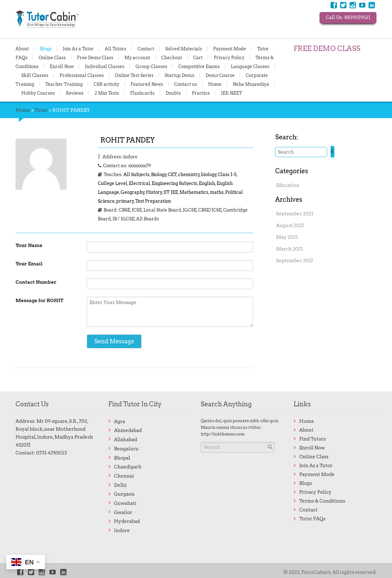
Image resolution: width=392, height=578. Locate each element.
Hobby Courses (38, 93)
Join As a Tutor (78, 48)
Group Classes (151, 66)
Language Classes (250, 66)
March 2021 (289, 249)
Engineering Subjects (174, 183)
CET (172, 175)
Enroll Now (62, 66)
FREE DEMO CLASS (327, 48)
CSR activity (107, 84)
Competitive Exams (199, 66)
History (154, 192)
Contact (146, 48)
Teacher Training (64, 84)
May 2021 (287, 237)
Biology (159, 175)
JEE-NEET (232, 93)
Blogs (46, 48)
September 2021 (295, 214)
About (22, 48)
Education (288, 185)
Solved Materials (184, 48)
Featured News (147, 84)
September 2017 (295, 261)
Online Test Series (134, 75)
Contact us (186, 84)
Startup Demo (180, 75)
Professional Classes (82, 75)
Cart (198, 57)
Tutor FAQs (312, 519)
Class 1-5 (227, 175)
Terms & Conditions (322, 501)
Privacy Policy (229, 57)
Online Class (52, 57)
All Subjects (136, 175)
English (207, 183)
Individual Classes (105, 66)
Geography (133, 192)
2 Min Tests (107, 93)
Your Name (29, 245)
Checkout (172, 57)
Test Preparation (153, 201)
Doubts (173, 93)
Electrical (139, 183)
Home (215, 84)
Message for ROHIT (39, 301)
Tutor (41, 110)
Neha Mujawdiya (251, 84)
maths (217, 192)
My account (137, 57)
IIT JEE (171, 192)
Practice (201, 93)
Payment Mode (230, 48)
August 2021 (290, 225)
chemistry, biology (197, 175)
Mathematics (194, 192)
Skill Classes (35, 75)
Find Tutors (313, 439)
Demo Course (220, 75)
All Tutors (116, 48)
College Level (113, 183)
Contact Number (36, 282)
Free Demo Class (95, 57)
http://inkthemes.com (223, 434)
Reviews (75, 93)
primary (125, 201)
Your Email (29, 264)
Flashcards (142, 93)
